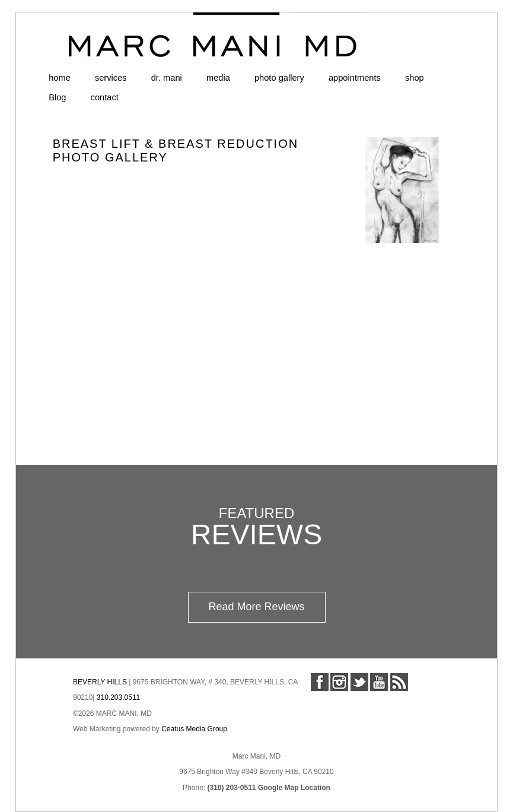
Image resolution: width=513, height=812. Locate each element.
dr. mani (167, 78)
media (218, 78)
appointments (355, 78)
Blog (57, 97)
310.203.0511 (118, 697)
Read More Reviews (256, 607)
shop (415, 78)
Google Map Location (294, 788)
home (60, 78)
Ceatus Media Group (194, 729)
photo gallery (279, 78)
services (111, 78)
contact (105, 97)
